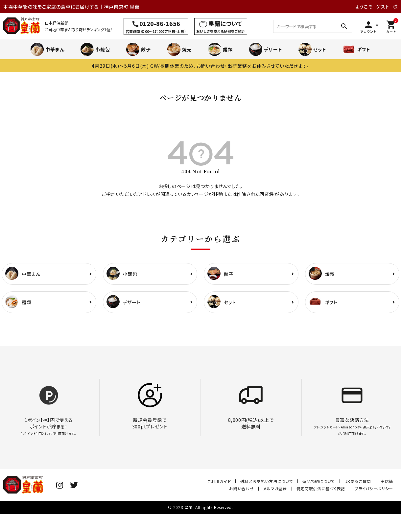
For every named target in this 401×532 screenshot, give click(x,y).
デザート (266, 49)
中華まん (47, 49)
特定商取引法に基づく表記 (321, 488)
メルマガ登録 (275, 488)
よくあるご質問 (358, 481)
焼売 (179, 49)
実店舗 (387, 481)
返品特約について (319, 481)
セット (312, 49)
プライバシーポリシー (374, 488)
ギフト (356, 49)
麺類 (220, 49)
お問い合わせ (241, 488)
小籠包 (95, 49)
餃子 (138, 49)
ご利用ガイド (219, 481)
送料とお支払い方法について (267, 481)
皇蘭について (225, 23)
